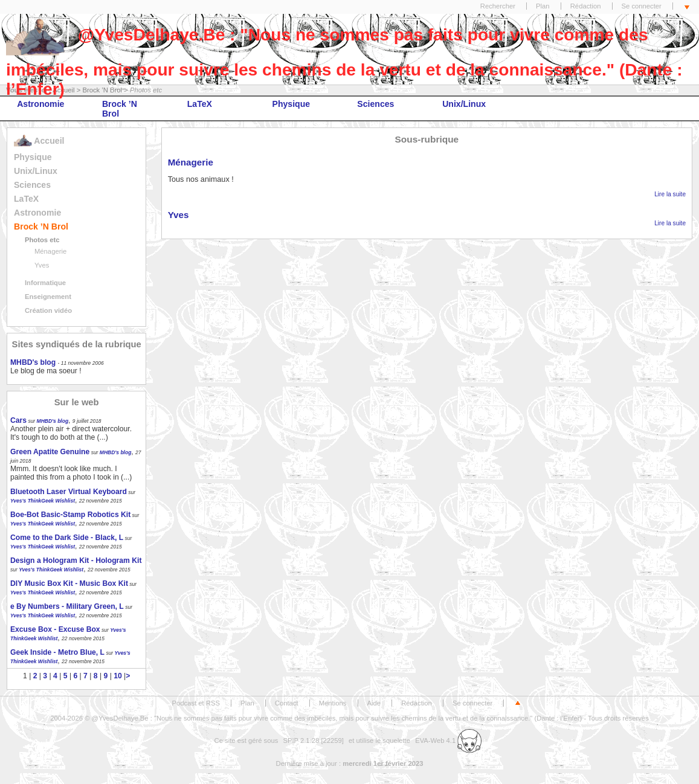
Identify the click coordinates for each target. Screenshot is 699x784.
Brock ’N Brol (120, 109)
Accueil (39, 141)
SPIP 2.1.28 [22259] (313, 741)
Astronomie (40, 104)
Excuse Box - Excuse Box (55, 629)
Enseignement (48, 297)
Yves (42, 265)
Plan (543, 6)
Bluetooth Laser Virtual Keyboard (69, 492)
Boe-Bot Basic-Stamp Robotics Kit (70, 515)
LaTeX (200, 104)
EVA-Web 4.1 (448, 741)
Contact (287, 703)
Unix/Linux (464, 104)
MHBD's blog (33, 362)
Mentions (333, 703)
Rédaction (586, 6)
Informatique (45, 283)
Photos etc (42, 240)
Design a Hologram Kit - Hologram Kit (76, 561)
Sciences (375, 104)
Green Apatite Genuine (50, 452)
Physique (292, 104)
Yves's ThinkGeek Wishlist (43, 501)
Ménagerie (50, 251)
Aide (374, 703)
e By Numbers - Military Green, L (67, 606)
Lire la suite (670, 194)
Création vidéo (48, 310)
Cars (18, 420)
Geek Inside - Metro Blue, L (57, 652)
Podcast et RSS (196, 703)
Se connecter (642, 6)
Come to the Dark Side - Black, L (67, 538)
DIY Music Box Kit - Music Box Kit (69, 583)
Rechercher (498, 6)
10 (118, 676)
